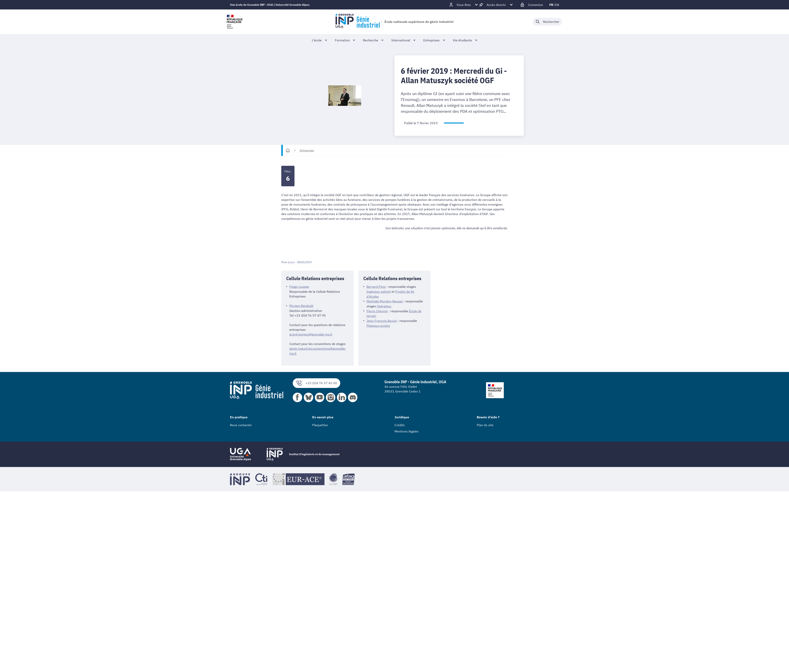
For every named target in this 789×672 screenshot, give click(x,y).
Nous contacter (241, 424)
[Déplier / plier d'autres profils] (464, 5)
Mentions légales (407, 431)
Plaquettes (320, 424)
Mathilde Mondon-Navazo (385, 301)
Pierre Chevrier (377, 310)
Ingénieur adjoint (379, 291)
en (557, 5)
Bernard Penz (376, 287)
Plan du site (485, 424)
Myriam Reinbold (301, 306)
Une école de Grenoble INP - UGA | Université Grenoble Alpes (270, 5)
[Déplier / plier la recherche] (547, 22)
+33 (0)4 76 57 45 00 (316, 382)
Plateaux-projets (378, 324)
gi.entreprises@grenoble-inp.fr (311, 334)
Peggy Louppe (299, 287)
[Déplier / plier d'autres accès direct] (496, 5)
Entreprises (307, 150)
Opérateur (384, 306)
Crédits (400, 424)
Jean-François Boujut (382, 320)
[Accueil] (288, 150)
